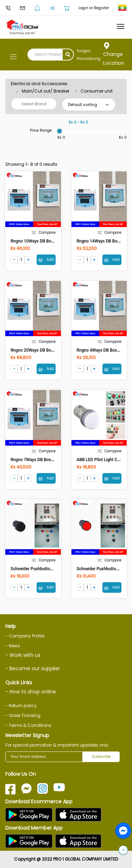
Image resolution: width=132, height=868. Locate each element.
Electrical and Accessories (39, 84)
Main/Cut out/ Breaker (46, 91)
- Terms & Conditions (28, 725)
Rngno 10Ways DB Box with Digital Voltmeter (53, 241)
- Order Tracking (23, 715)
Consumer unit (97, 91)
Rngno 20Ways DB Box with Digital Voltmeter (53, 350)
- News (13, 646)
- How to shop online (31, 692)
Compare (44, 232)
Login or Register (94, 8)
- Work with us (23, 655)
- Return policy (21, 706)
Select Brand (34, 104)
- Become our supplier (33, 668)
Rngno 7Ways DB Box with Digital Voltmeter (52, 460)
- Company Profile (25, 636)
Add (46, 260)
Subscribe (101, 757)
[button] (123, 850)
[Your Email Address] (44, 757)
